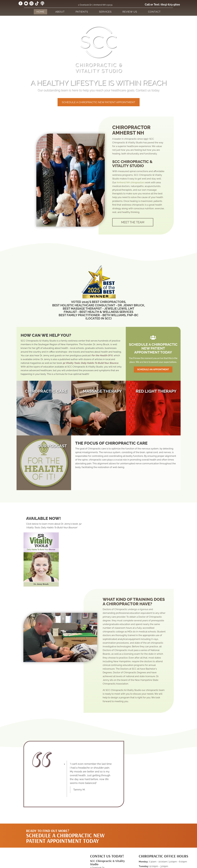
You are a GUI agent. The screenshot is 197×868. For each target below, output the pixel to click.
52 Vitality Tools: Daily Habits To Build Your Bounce (90, 363)
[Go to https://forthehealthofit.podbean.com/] (42, 4)
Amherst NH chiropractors (131, 182)
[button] (99, 102)
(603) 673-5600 (170, 5)
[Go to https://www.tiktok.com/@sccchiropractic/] (37, 4)
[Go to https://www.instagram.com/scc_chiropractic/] (31, 4)
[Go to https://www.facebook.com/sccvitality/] (21, 4)
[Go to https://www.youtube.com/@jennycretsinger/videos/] (26, 4)
